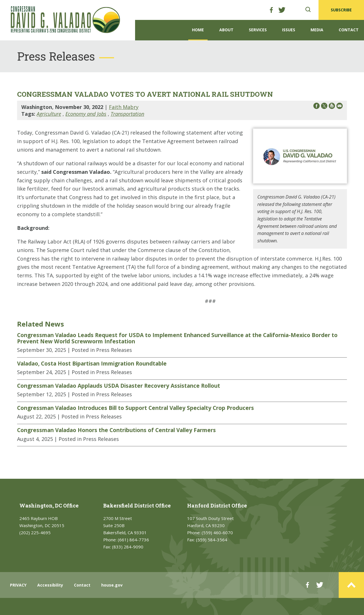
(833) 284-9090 (128, 547)
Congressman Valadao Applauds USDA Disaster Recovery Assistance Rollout (119, 386)
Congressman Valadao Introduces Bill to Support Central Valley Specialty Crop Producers (136, 408)
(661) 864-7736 (133, 540)
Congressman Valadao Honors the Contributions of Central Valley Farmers (116, 430)
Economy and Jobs (86, 114)
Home (198, 30)
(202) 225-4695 (35, 533)
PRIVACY (18, 585)
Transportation (127, 114)
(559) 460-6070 (217, 533)
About (226, 30)
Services (258, 30)
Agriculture (49, 114)
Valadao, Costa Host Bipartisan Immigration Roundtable (92, 364)
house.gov (112, 585)
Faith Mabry (124, 107)
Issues (289, 30)
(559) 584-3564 (212, 540)
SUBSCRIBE (341, 10)
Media (317, 30)
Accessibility (50, 585)
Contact (349, 30)
